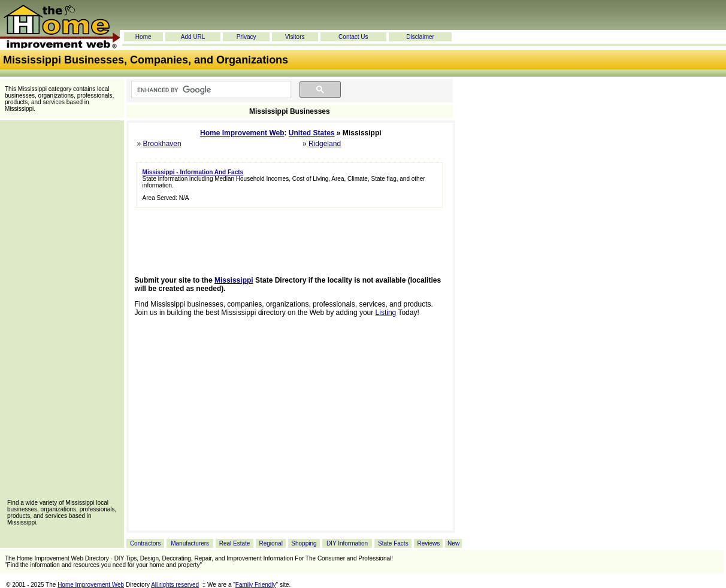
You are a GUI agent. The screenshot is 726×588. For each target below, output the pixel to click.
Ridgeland (325, 144)
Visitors (295, 37)
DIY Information (347, 543)
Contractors (146, 543)
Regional (270, 543)
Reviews (428, 543)
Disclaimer (420, 37)
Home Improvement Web (242, 133)
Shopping (304, 543)
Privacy (246, 37)
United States (312, 133)
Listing (386, 313)
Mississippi (234, 280)
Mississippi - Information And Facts (193, 172)
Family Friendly (256, 585)
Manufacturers (190, 543)
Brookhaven (162, 144)
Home (143, 37)
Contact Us (353, 37)
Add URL (193, 37)
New (453, 543)
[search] (210, 90)
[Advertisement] (62, 314)
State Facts (393, 543)
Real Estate (235, 543)
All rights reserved (175, 585)
